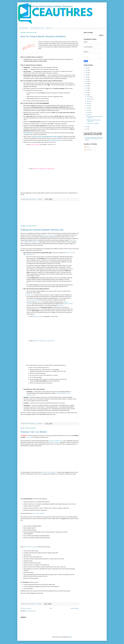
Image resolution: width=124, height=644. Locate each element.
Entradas (87, 147)
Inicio (51, 608)
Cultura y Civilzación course (50, 235)
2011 (87, 129)
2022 (87, 75)
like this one (39, 302)
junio (88, 103)
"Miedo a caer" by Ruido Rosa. (50, 472)
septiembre (89, 99)
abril (88, 108)
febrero (88, 112)
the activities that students (31, 547)
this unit (40, 309)
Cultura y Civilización (55, 442)
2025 (87, 68)
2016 (87, 88)
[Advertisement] (50, 213)
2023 (87, 73)
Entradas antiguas (75, 608)
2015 (87, 90)
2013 (87, 95)
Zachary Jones (30, 295)
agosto (88, 101)
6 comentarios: (40, 423)
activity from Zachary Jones (56, 441)
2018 (87, 84)
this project (61, 305)
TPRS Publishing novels (33, 242)
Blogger (70, 637)
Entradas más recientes (26, 608)
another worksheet (68, 304)
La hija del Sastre (30, 254)
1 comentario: (39, 604)
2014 (87, 93)
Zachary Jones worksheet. (38, 513)
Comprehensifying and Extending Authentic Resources (47, 6)
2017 (87, 86)
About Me (49, 28)
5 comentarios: (40, 199)
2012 (87, 127)
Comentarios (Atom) (31, 611)
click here (29, 437)
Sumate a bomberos (35, 144)
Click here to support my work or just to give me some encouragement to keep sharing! (94, 139)
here (45, 407)
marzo (88, 110)
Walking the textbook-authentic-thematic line (42, 230)
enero (88, 115)
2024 (87, 70)
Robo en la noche (71, 253)
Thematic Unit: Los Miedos (34, 432)
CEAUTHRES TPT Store (37, 28)
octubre (89, 97)
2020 (87, 79)
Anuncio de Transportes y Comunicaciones (44, 169)
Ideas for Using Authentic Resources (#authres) (43, 36)
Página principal (23, 28)
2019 (87, 81)
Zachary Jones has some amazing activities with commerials (47, 136)
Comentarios (88, 150)
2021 (87, 77)
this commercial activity (54, 140)
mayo (88, 106)
